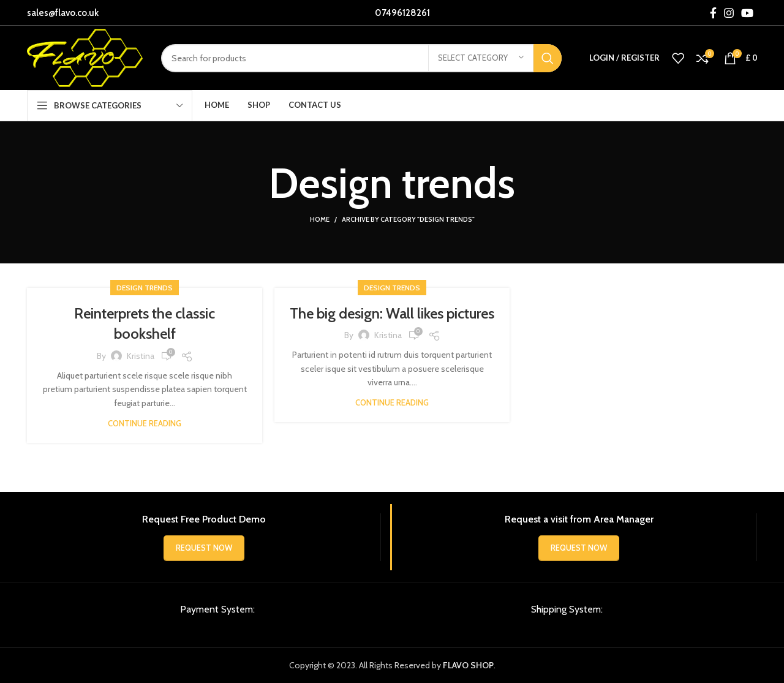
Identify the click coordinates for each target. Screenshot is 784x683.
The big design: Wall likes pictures (392, 313)
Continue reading (145, 424)
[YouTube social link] (747, 13)
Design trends (145, 288)
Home (320, 219)
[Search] (361, 58)
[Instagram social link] (729, 13)
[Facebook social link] (713, 13)
